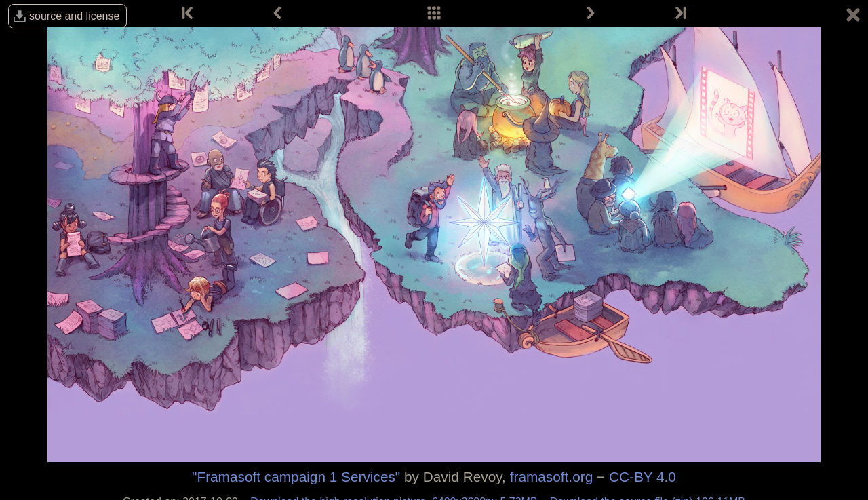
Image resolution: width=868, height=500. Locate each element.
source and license (74, 16)
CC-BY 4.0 (643, 477)
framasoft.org (552, 477)
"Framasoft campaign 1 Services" (296, 477)
